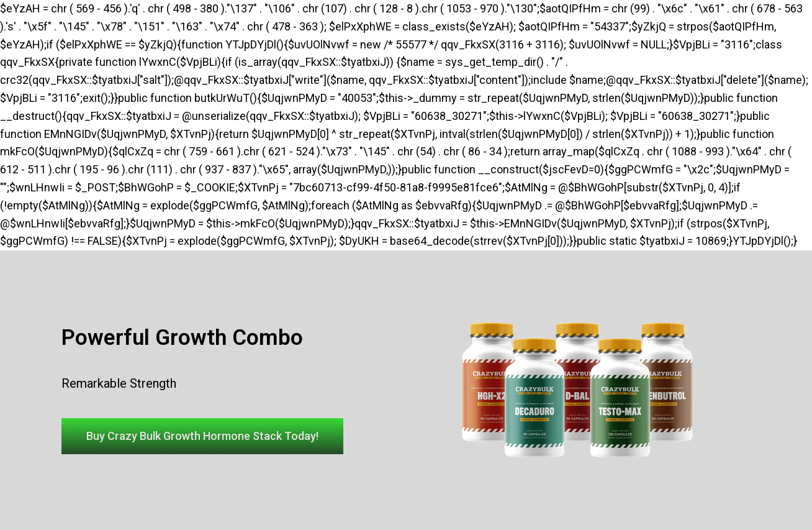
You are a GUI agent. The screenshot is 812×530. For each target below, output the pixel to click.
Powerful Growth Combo (182, 338)
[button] (202, 436)
